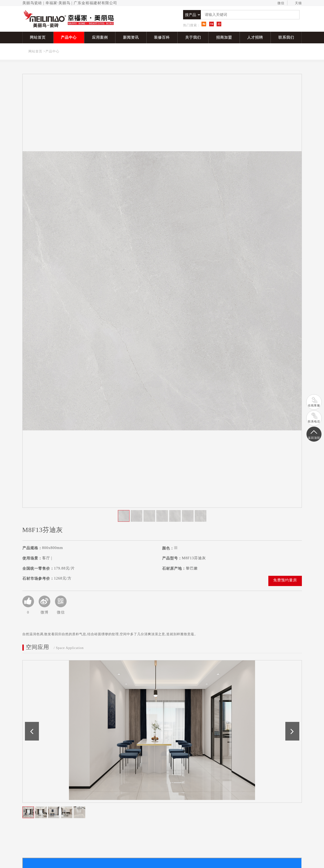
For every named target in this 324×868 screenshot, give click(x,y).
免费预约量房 (285, 580)
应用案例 (100, 37)
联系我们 (286, 37)
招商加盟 (224, 37)
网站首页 (38, 37)
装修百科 (162, 37)
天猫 (296, 3)
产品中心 (69, 37)
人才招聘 (255, 37)
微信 (279, 3)
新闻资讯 (131, 37)
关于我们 (193, 37)
